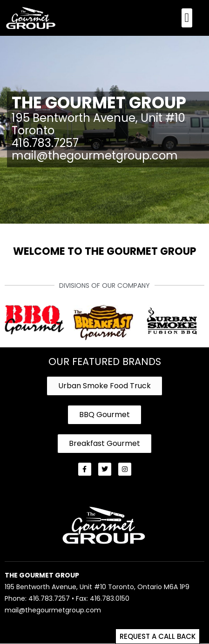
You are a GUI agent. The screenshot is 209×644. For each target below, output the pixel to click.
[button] (187, 18)
